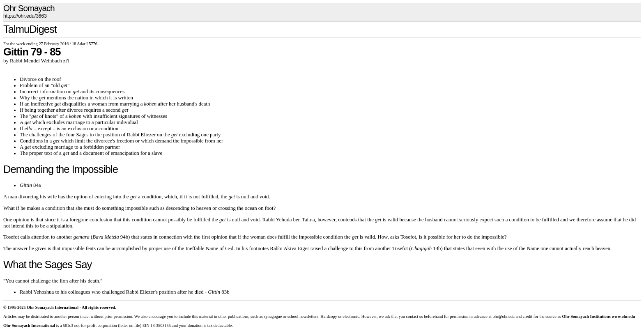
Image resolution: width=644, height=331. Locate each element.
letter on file (130, 325)
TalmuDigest (30, 29)
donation (195, 325)
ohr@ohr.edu (503, 316)
